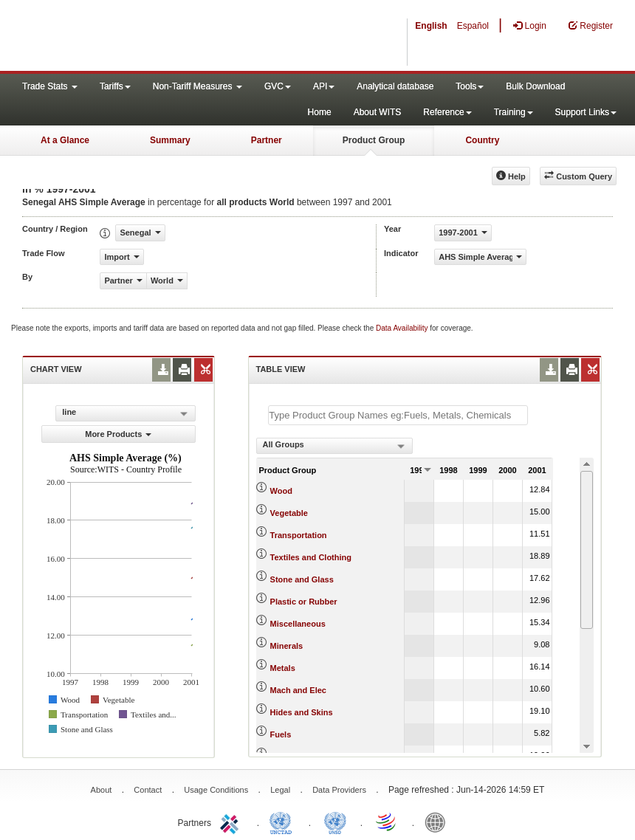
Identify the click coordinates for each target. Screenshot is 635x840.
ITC (232, 822)
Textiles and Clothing (311, 557)
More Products (118, 434)
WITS (148, 37)
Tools (470, 86)
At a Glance (65, 140)
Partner (267, 140)
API (324, 86)
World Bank (439, 822)
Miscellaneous (298, 624)
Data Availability (403, 328)
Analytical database (395, 86)
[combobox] (334, 446)
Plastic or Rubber (304, 602)
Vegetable (289, 513)
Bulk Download (535, 86)
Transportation (299, 535)
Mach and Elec (298, 690)
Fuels (281, 734)
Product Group (374, 140)
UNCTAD (284, 822)
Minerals (287, 646)
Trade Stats (50, 86)
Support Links (586, 112)
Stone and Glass (302, 579)
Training (514, 112)
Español (473, 26)
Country (482, 140)
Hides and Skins (302, 712)
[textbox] (398, 415)
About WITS (378, 112)
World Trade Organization (387, 822)
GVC (278, 86)
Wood (281, 491)
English (431, 26)
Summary (170, 140)
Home (320, 112)
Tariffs (115, 86)
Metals (283, 668)
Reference (447, 112)
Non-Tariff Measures (198, 86)
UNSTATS (335, 822)
